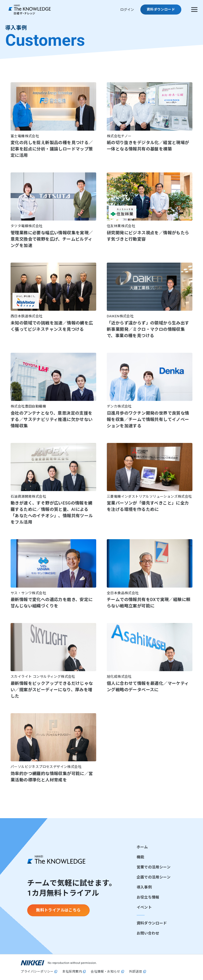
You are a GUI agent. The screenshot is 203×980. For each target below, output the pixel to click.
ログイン (127, 10)
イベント (144, 907)
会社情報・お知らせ (105, 972)
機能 (140, 857)
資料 (161, 9)
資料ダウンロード (152, 923)
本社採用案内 (72, 972)
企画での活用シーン (154, 877)
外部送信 (136, 972)
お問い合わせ (148, 933)
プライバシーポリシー (37, 972)
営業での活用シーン (154, 867)
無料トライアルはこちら (58, 910)
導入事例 (144, 887)
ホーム (142, 847)
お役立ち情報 (148, 897)
